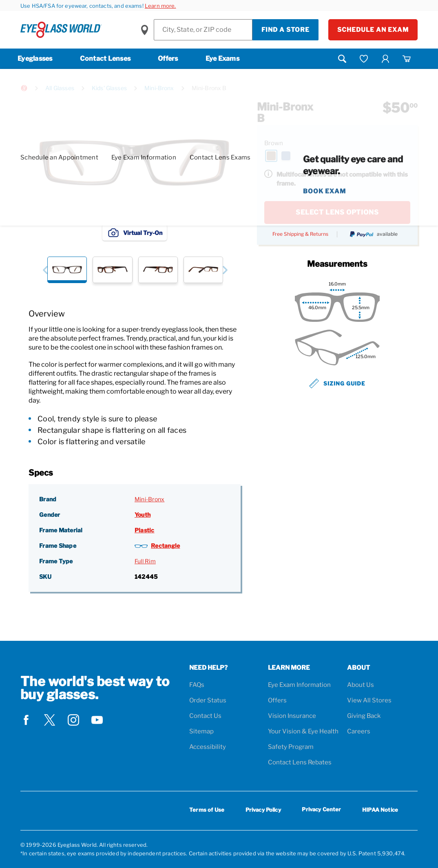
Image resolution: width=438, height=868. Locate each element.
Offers (168, 59)
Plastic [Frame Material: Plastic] (145, 530)
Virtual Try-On (135, 232)
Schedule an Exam (373, 30)
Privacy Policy (263, 810)
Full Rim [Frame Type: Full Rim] (145, 561)
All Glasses (60, 88)
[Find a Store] (203, 30)
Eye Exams (222, 59)
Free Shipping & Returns (300, 234)
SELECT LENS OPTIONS (337, 212)
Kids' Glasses (109, 88)
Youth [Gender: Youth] (143, 515)
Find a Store (285, 30)
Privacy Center (321, 811)
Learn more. (160, 6)
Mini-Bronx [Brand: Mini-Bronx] (150, 499)
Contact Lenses (105, 59)
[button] (45, 270)
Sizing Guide (337, 383)
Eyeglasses (35, 59)
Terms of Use (207, 810)
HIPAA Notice (380, 810)
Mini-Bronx (159, 88)
